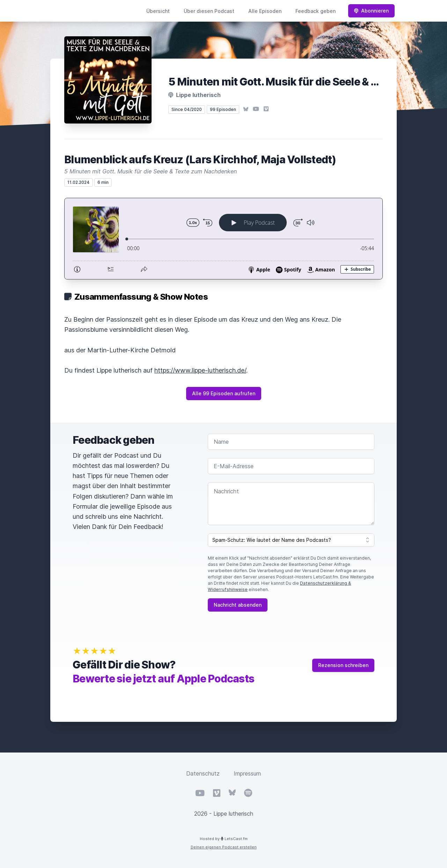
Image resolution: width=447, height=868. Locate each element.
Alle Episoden (265, 11)
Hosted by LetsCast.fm (224, 839)
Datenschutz (203, 773)
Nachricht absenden (238, 605)
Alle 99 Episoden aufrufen (224, 393)
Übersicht (158, 11)
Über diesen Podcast (209, 11)
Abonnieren (371, 11)
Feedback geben (316, 11)
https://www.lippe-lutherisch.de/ (200, 370)
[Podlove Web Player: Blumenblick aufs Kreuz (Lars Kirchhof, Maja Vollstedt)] (223, 239)
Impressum (247, 773)
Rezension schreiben (343, 665)
